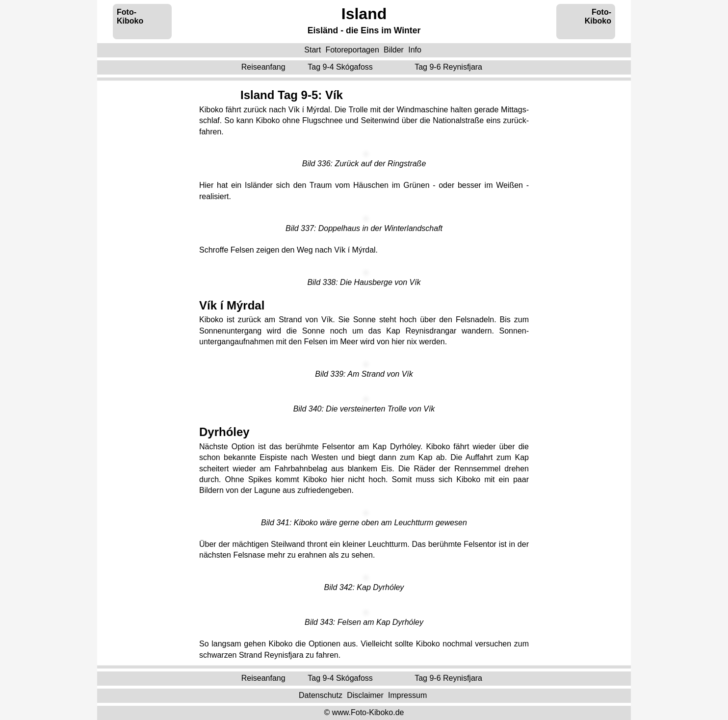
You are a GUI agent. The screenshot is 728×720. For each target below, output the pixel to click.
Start (312, 50)
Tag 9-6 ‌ (449, 67)
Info (415, 50)
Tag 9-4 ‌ (341, 67)
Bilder (394, 50)
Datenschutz (321, 695)
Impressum (407, 695)
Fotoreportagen (352, 50)
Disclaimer (365, 695)
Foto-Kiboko (130, 16)
